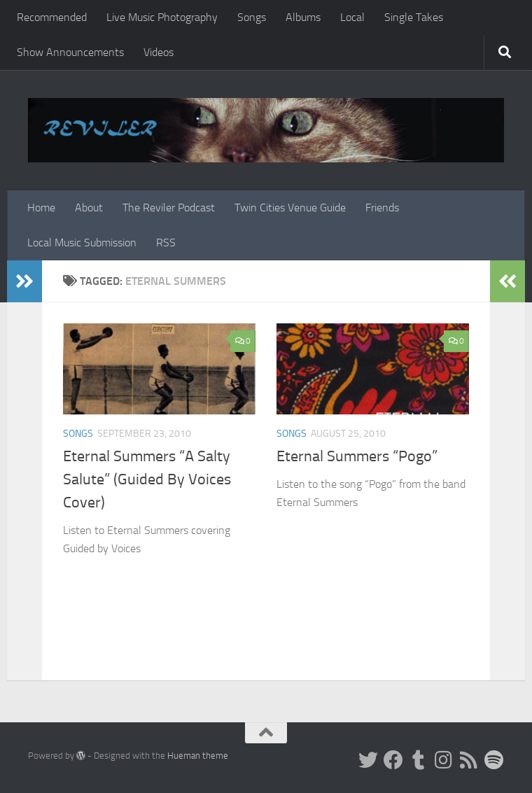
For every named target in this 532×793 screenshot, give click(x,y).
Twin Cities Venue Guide (290, 208)
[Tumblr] (419, 760)
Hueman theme (198, 756)
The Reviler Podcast (169, 208)
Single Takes (414, 17)
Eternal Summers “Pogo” (357, 456)
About (89, 208)
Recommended (52, 17)
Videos (159, 52)
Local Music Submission (82, 243)
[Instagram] (444, 760)
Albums (303, 17)
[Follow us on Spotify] (494, 760)
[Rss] (469, 760)
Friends (382, 208)
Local (352, 17)
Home (41, 208)
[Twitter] (368, 760)
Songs (252, 17)
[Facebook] (393, 760)
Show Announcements (70, 52)
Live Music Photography (162, 17)
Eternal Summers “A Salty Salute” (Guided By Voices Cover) (147, 479)
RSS (166, 243)
